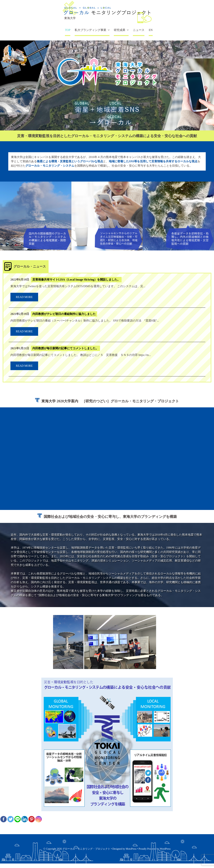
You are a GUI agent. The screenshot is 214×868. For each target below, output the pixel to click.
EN (151, 30)
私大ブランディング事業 (90, 30)
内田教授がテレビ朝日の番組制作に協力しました (64, 314)
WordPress (165, 849)
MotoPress (131, 849)
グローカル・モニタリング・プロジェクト (86, 849)
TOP (68, 30)
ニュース (139, 30)
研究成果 (120, 30)
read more (24, 297)
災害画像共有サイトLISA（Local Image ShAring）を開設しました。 (76, 280)
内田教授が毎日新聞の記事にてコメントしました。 (65, 348)
